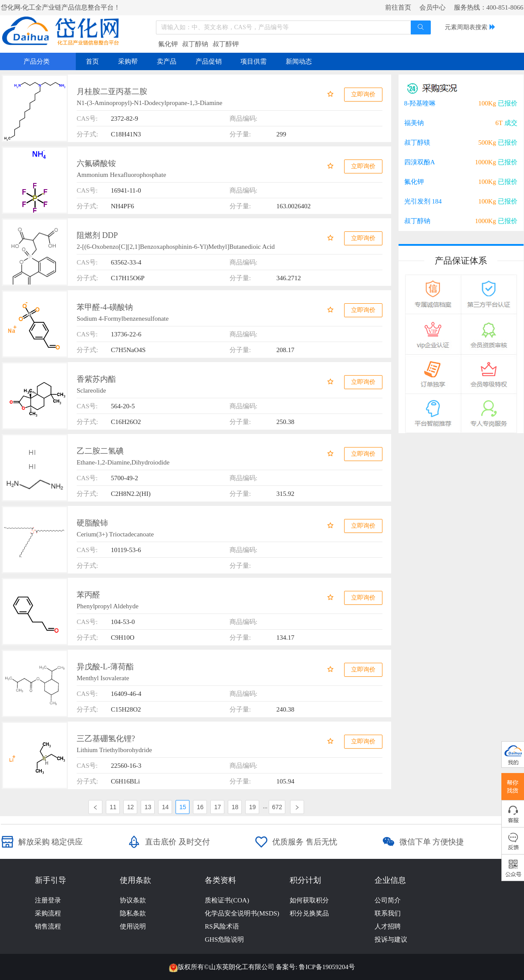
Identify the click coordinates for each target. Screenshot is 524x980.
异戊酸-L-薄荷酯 (105, 667)
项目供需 (254, 61)
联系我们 (388, 913)
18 (235, 807)
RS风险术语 (222, 926)
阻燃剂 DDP (97, 235)
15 (183, 807)
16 (200, 807)
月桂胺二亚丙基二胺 (112, 92)
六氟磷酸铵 (96, 163)
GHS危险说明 (224, 939)
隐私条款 (133, 913)
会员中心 (433, 7)
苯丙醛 (88, 595)
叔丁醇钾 (226, 44)
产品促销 (209, 61)
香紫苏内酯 (96, 379)
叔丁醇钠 (195, 44)
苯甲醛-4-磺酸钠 (105, 307)
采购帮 (128, 61)
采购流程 (48, 913)
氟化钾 (168, 44)
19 (253, 807)
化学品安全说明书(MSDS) (242, 913)
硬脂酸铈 (92, 523)
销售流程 (48, 926)
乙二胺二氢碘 (100, 451)
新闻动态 (299, 61)
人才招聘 (388, 926)
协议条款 (133, 900)
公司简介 (388, 900)
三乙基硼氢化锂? (106, 739)
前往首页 (398, 7)
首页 (92, 61)
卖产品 (167, 61)
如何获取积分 (309, 900)
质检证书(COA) (227, 900)
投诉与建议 (391, 939)
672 (277, 807)
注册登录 (48, 900)
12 (131, 807)
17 (218, 807)
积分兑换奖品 (309, 913)
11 (113, 807)
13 (148, 807)
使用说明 (133, 926)
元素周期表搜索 (466, 27)
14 (166, 807)
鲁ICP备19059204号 (327, 967)
